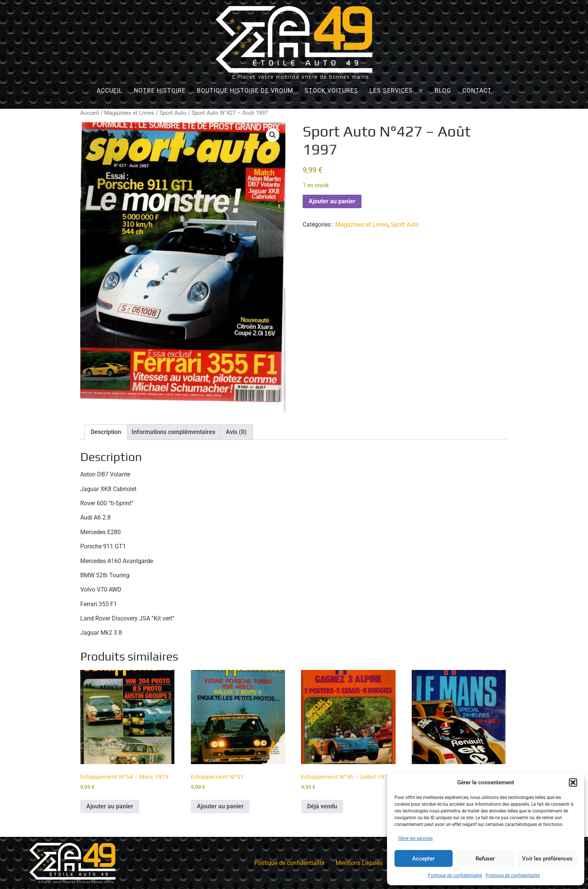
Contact (477, 91)
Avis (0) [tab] (236, 432)
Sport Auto (173, 113)
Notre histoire (160, 91)
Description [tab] (106, 432)
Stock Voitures (331, 91)
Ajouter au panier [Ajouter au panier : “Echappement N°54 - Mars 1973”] (110, 806)
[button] (573, 782)
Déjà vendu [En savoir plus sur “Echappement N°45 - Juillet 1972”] (322, 806)
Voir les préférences (547, 859)
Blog (443, 91)
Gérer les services (415, 838)
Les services (391, 91)
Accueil (110, 91)
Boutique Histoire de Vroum (245, 91)
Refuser (485, 859)
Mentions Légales (359, 863)
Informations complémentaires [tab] (173, 432)
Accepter (423, 859)
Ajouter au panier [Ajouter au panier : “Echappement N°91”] (220, 806)
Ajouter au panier (332, 201)
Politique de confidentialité (455, 875)
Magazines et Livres (129, 113)
